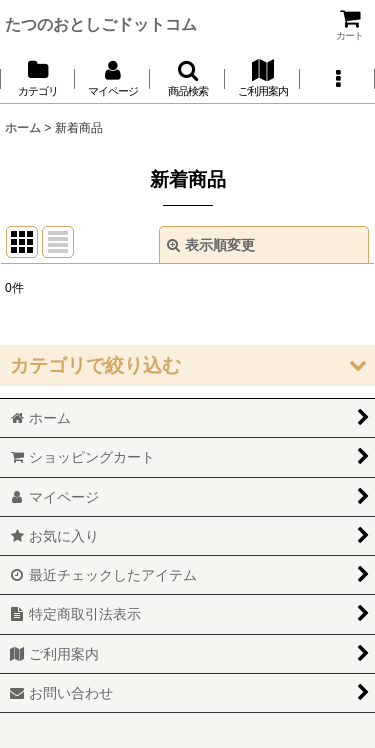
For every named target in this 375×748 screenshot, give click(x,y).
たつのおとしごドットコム (101, 24)
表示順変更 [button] (211, 245)
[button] (187, 78)
